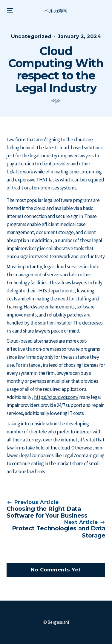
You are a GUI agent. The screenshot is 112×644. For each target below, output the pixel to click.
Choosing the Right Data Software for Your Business (47, 512)
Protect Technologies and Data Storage (59, 532)
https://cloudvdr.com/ (56, 397)
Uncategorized (31, 36)
